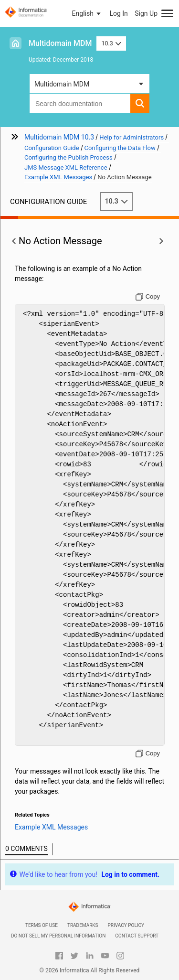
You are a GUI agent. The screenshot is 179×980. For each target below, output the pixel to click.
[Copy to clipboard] (148, 297)
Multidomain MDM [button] (62, 84)
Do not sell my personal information (58, 936)
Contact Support (137, 936)
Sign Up (146, 13)
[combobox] (80, 103)
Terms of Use (42, 925)
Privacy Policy (126, 925)
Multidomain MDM (60, 43)
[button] (87, 13)
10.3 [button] (111, 43)
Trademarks (83, 925)
